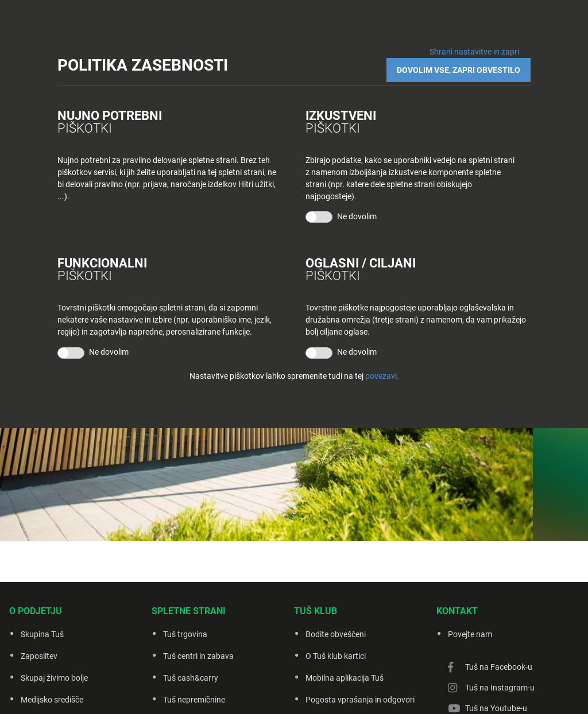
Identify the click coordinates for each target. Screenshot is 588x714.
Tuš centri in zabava (198, 656)
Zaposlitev (39, 656)
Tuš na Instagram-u (500, 688)
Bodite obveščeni (336, 634)
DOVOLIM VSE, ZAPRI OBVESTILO (459, 70)
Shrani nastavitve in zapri (474, 52)
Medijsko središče (52, 700)
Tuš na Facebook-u (499, 667)
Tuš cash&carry (191, 678)
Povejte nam (470, 634)
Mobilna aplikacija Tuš (345, 678)
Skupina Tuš (42, 634)
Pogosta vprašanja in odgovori (360, 700)
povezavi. (382, 376)
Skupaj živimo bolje (54, 678)
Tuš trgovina (185, 634)
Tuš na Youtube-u (496, 708)
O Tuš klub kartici (336, 656)
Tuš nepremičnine (194, 700)
